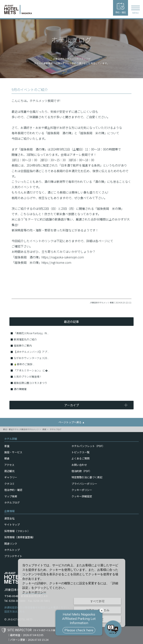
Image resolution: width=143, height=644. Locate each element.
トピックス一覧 (80, 452)
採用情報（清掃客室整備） (20, 537)
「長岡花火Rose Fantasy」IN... (31, 333)
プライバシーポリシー (84, 484)
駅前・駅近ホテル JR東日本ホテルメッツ (21, 429)
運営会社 (9, 518)
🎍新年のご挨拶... (24, 364)
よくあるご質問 (80, 458)
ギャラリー (11, 477)
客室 (7, 446)
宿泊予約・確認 (13, 490)
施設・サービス (13, 452)
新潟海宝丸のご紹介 (25, 339)
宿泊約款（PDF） (82, 471)
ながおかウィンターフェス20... (31, 358)
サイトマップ (12, 524)
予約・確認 (121, 8)
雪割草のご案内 (23, 345)
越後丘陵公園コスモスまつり (30, 383)
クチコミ (9, 484)
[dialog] (72, 593)
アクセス (9, 465)
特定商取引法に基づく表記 (87, 477)
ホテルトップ (12, 550)
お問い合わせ (79, 465)
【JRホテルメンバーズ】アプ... (31, 352)
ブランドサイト (13, 556)
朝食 (7, 458)
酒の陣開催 (20, 389)
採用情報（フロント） (17, 531)
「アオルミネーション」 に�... (32, 370)
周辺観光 (9, 471)
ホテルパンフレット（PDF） (88, 446)
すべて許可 (97, 601)
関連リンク (11, 543)
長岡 (44, 429)
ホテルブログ (56, 429)
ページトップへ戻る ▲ (72, 422)
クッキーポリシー (82, 490)
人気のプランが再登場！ (28, 376)
